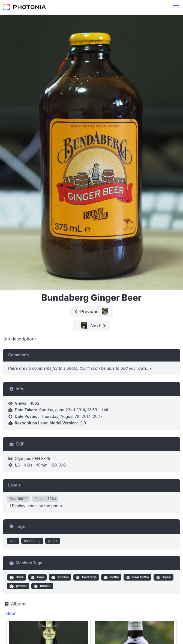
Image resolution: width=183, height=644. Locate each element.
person (18, 586)
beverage (86, 577)
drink (16, 577)
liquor (163, 577)
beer (13, 541)
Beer (11, 613)
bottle (111, 577)
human (41, 586)
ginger (53, 541)
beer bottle (137, 577)
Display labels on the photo (34, 506)
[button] (176, 7)
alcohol (60, 577)
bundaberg (32, 541)
